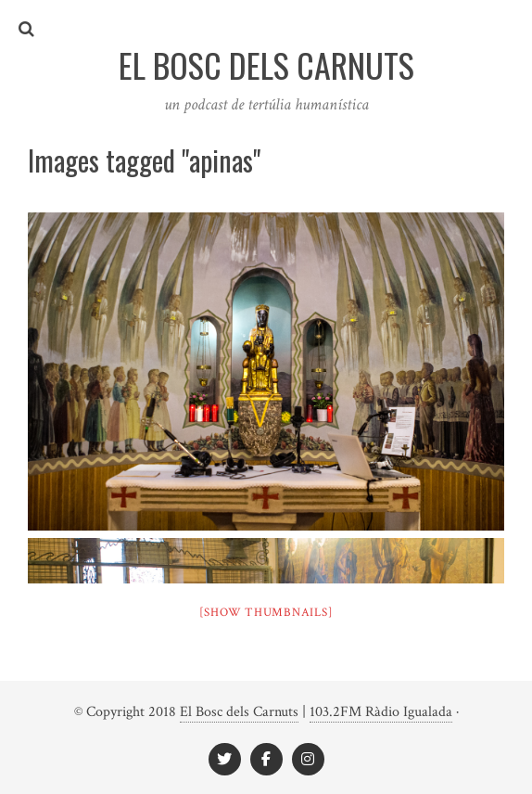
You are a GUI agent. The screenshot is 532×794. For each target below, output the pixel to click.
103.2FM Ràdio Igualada (381, 712)
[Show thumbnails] (266, 613)
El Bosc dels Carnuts (239, 712)
